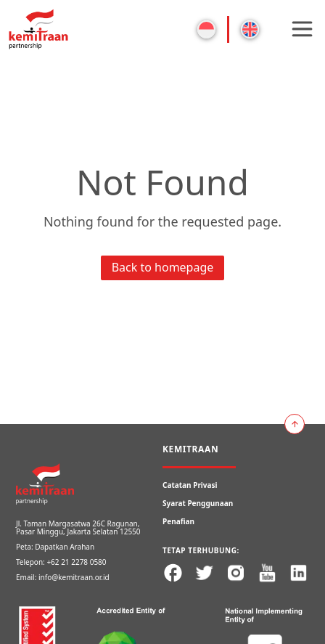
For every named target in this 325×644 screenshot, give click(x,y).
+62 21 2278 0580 (76, 562)
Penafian (178, 521)
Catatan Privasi (190, 485)
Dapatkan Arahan (65, 547)
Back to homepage (163, 267)
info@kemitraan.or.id (74, 577)
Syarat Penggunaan (198, 503)
